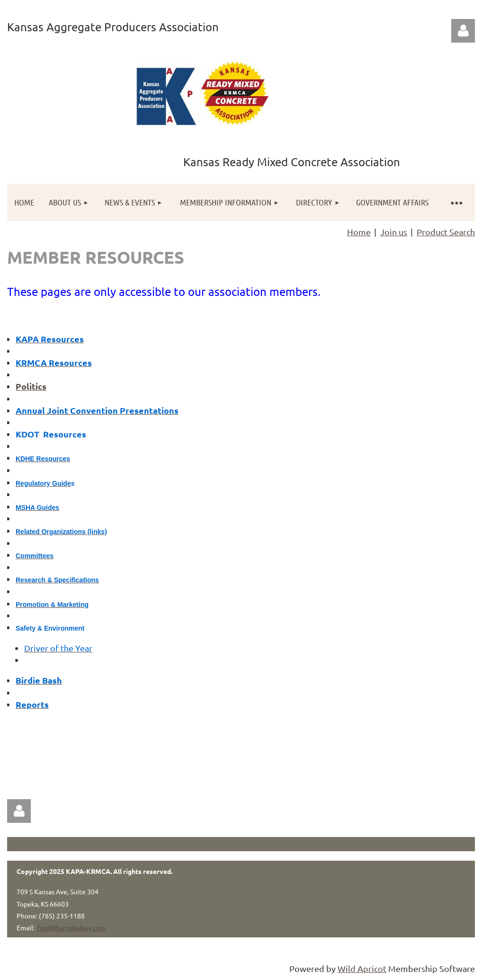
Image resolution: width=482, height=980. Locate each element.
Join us (394, 232)
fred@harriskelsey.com (71, 927)
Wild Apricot (362, 968)
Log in (463, 31)
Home (359, 232)
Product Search (446, 232)
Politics (31, 386)
